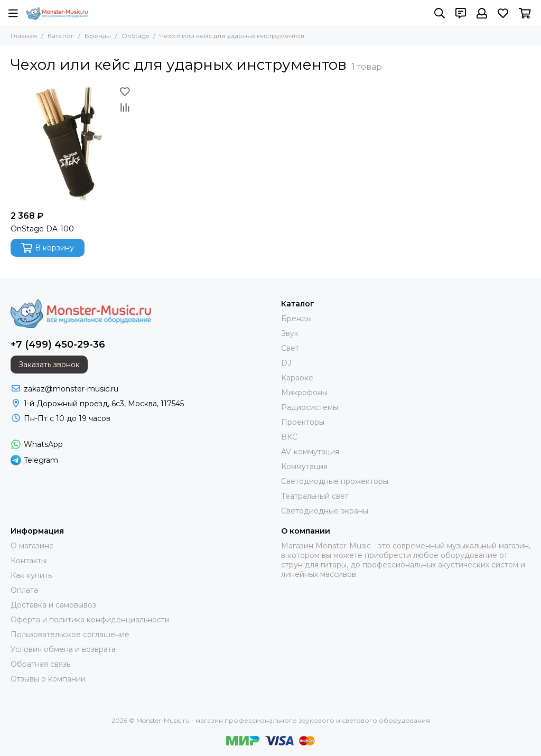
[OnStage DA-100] (72, 144)
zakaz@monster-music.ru (71, 389)
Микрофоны (304, 393)
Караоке (297, 378)
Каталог (61, 36)
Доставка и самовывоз (53, 605)
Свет (290, 348)
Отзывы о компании (48, 679)
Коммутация (304, 466)
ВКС (289, 437)
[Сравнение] (125, 107)
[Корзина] (525, 13)
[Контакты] (461, 13)
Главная (24, 36)
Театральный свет (315, 496)
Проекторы (303, 422)
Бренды (98, 36)
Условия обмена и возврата (63, 649)
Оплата (24, 590)
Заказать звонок (49, 365)
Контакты (29, 561)
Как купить (31, 575)
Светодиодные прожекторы (335, 481)
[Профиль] (482, 13)
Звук (290, 333)
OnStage (135, 36)
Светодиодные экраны (325, 511)
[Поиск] (440, 13)
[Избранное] (503, 13)
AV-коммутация (310, 452)
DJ (286, 363)
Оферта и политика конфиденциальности (90, 620)
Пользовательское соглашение (70, 634)
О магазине (32, 546)
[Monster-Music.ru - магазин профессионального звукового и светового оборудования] (57, 13)
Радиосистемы (310, 407)
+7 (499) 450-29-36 (58, 344)
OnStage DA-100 (42, 229)
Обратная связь (40, 664)
